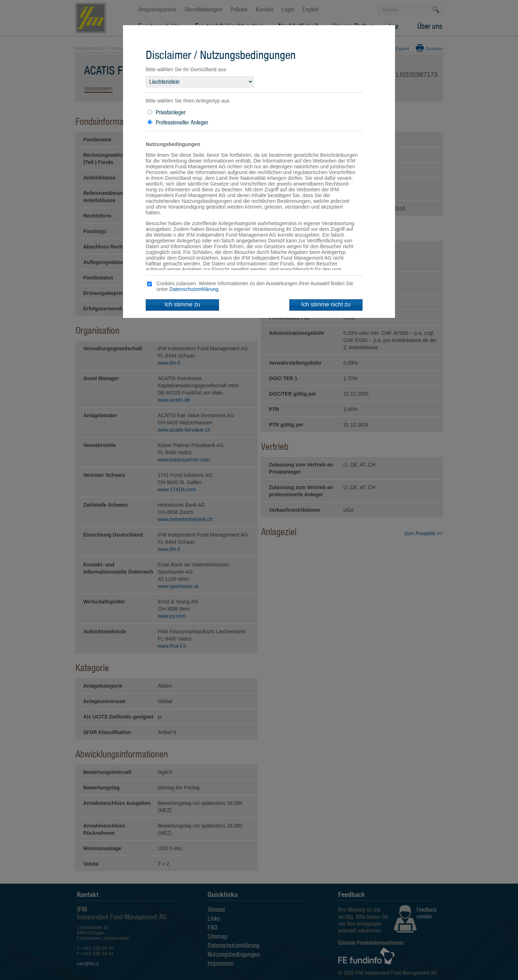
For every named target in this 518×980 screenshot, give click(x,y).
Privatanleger (171, 112)
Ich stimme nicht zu (326, 304)
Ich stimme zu (183, 304)
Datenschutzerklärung (194, 289)
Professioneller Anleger (182, 122)
